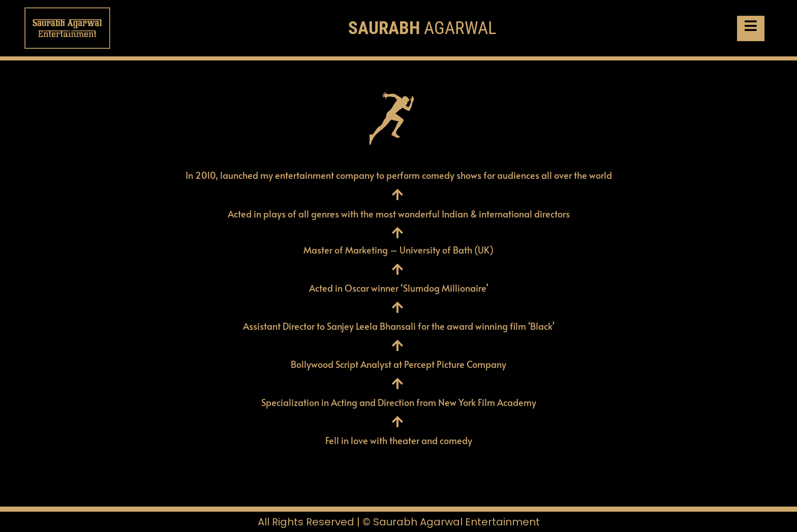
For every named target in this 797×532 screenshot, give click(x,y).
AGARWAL (422, 28)
